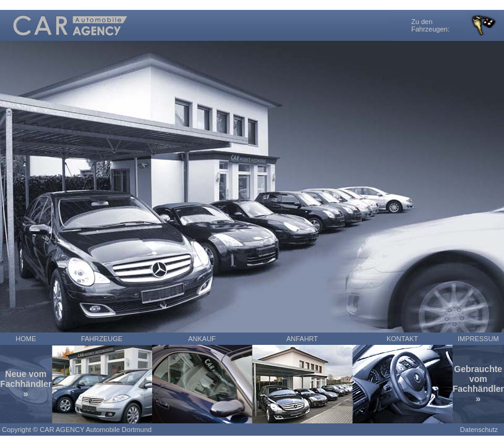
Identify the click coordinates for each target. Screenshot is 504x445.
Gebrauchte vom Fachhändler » (478, 384)
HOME (26, 339)
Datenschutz (479, 430)
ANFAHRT (302, 339)
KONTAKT (402, 339)
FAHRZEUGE (102, 339)
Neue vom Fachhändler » (26, 384)
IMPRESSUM (478, 339)
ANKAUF (202, 339)
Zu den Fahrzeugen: (430, 25)
